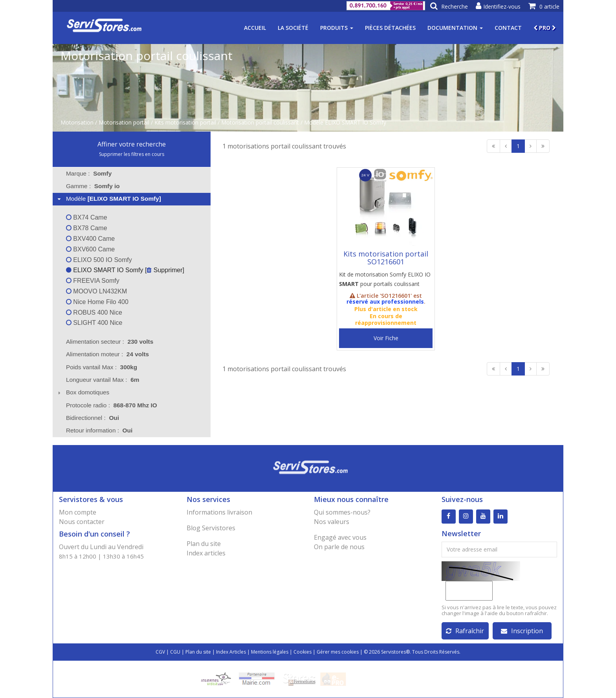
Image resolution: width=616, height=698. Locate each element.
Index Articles (231, 652)
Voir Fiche (386, 338)
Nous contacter (82, 522)
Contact (508, 28)
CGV (160, 652)
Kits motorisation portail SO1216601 (386, 258)
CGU (175, 652)
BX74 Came (87, 217)
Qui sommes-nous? (342, 512)
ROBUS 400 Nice (94, 312)
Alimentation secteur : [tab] (110, 342)
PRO (545, 28)
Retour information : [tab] (99, 430)
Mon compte (78, 512)
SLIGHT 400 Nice (94, 323)
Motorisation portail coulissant (260, 122)
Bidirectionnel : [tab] (93, 418)
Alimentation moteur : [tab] (107, 354)
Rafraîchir (465, 631)
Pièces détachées (390, 28)
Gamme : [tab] (93, 186)
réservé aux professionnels (385, 301)
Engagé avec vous (340, 537)
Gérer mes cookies (338, 652)
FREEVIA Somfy (93, 281)
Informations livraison (219, 512)
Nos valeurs (332, 522)
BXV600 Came (90, 249)
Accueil (255, 28)
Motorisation (77, 122)
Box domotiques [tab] (83, 392)
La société (293, 28)
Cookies (302, 652)
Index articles (206, 553)
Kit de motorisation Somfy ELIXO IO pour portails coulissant (385, 279)
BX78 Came (87, 228)
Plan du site (204, 544)
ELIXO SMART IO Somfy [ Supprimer (124, 270)
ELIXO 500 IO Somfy (99, 260)
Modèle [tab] (108, 199)
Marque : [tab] (89, 173)
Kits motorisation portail (185, 122)
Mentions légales (270, 652)
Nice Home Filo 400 (97, 302)
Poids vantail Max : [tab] (102, 367)
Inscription (522, 631)
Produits (337, 28)
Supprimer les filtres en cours (132, 154)
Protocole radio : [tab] (112, 405)
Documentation (455, 28)
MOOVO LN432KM (96, 291)
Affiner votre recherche (132, 144)
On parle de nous (339, 547)
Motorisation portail (124, 122)
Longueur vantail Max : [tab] (103, 380)
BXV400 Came (90, 239)
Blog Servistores (211, 528)
